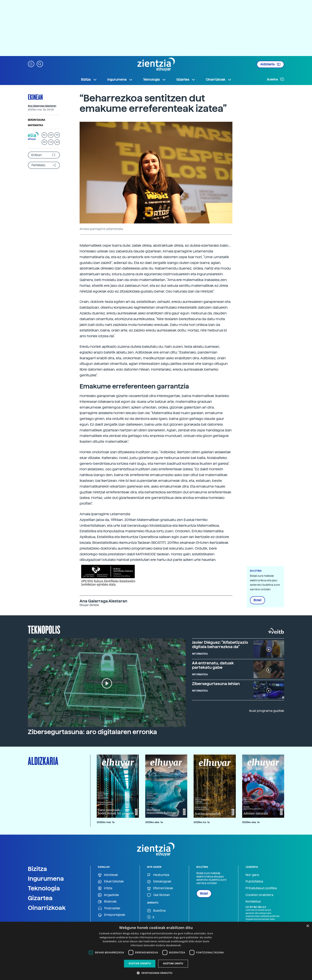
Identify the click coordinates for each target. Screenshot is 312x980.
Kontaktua (253, 901)
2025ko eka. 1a (251, 822)
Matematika (35, 125)
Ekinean (35, 97)
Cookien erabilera (259, 895)
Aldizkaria (270, 64)
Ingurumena (46, 879)
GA (57, 142)
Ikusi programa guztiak (267, 711)
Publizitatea (254, 881)
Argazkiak (108, 895)
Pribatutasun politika (261, 888)
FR (57, 135)
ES (51, 135)
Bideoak (107, 902)
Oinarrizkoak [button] (219, 80)
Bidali (257, 600)
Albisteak (108, 875)
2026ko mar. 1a (106, 822)
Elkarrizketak (111, 882)
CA (51, 142)
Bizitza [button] (89, 80)
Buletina (276, 79)
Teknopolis (44, 629)
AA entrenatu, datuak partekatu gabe (213, 665)
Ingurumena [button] (120, 80)
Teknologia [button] (155, 80)
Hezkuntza (158, 875)
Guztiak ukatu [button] (173, 963)
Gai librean (158, 895)
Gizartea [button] (186, 80)
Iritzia (105, 888)
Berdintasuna (37, 120)
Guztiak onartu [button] (140, 963)
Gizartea (40, 898)
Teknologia (44, 888)
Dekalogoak (159, 882)
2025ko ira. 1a (202, 822)
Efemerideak (160, 888)
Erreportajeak (112, 915)
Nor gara (252, 875)
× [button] (308, 926)
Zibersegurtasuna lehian (216, 684)
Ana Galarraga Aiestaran (42, 106)
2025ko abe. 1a (154, 822)
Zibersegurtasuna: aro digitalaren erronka (92, 732)
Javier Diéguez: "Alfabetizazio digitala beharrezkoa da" (220, 645)
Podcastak (109, 908)
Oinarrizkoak (47, 908)
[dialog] (156, 951)
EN (44, 142)
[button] (31, 64)
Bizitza (37, 869)
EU (44, 135)
